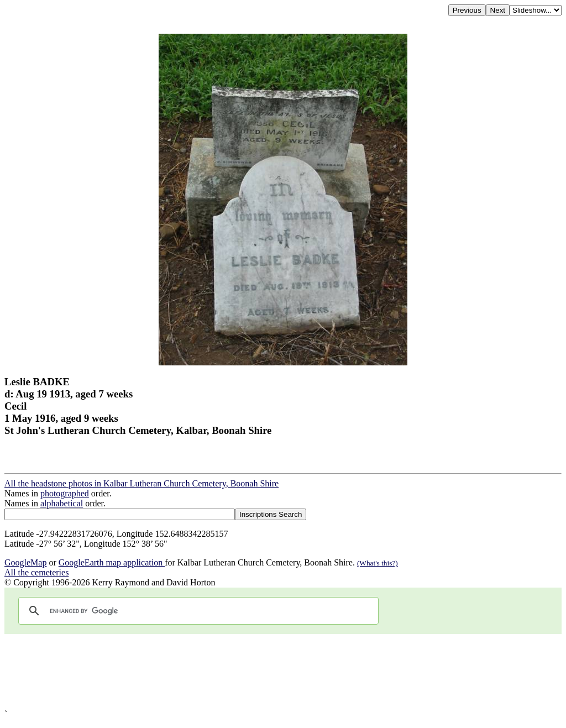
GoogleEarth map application (112, 562)
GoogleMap (25, 562)
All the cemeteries (36, 572)
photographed (65, 493)
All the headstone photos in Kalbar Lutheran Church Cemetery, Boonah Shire (141, 483)
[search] (197, 611)
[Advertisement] (283, 672)
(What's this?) (378, 563)
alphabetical (62, 503)
